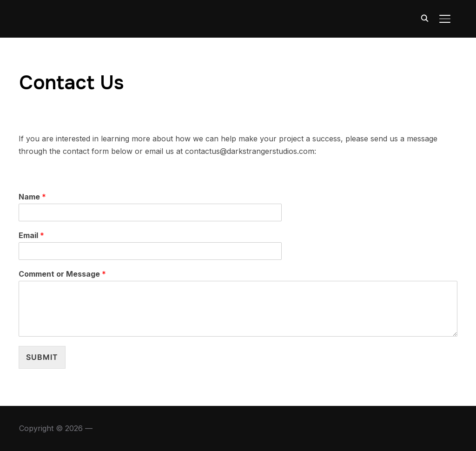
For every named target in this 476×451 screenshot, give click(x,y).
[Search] (424, 18)
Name (32, 197)
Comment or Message (62, 274)
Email (31, 235)
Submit (42, 357)
